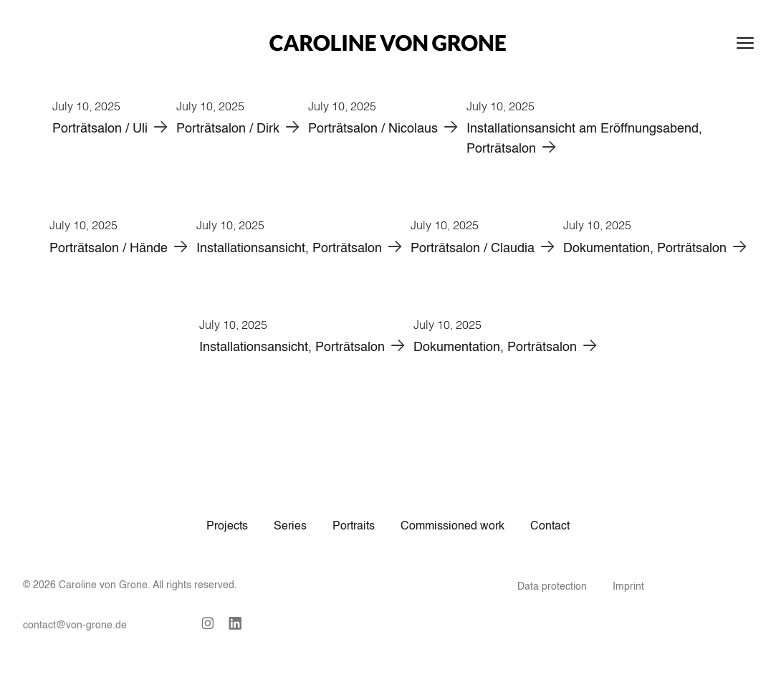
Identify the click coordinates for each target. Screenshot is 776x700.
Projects (227, 527)
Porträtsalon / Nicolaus (373, 129)
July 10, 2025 (86, 106)
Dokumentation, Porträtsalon (645, 249)
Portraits (354, 527)
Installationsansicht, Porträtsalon (289, 249)
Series (290, 527)
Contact (550, 527)
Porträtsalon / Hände (109, 249)
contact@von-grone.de (75, 625)
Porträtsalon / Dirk (228, 129)
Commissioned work (452, 527)
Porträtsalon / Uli (100, 129)
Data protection (552, 587)
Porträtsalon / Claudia (473, 249)
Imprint (628, 587)
